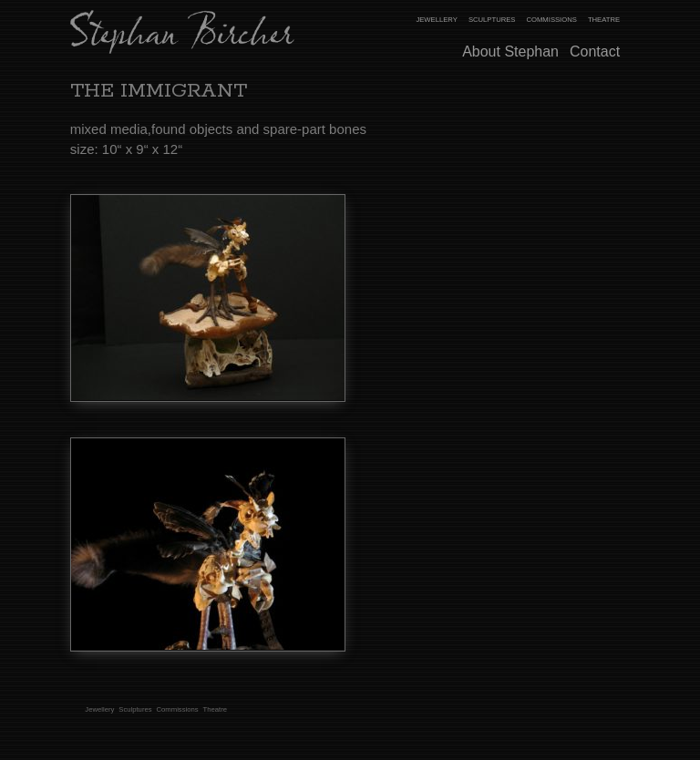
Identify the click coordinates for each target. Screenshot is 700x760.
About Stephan (510, 51)
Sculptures (492, 20)
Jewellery (436, 20)
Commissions (551, 20)
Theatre (604, 20)
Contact (595, 51)
